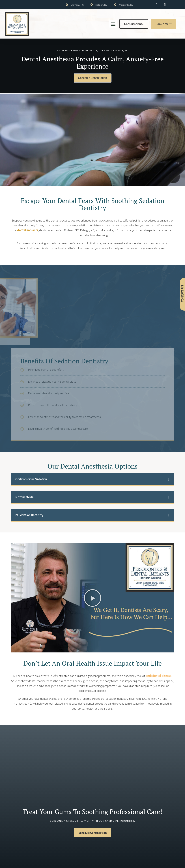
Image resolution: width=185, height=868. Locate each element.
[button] (113, 24)
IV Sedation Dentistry (29, 515)
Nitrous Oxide (24, 497)
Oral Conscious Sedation (31, 479)
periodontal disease (158, 676)
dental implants (28, 230)
